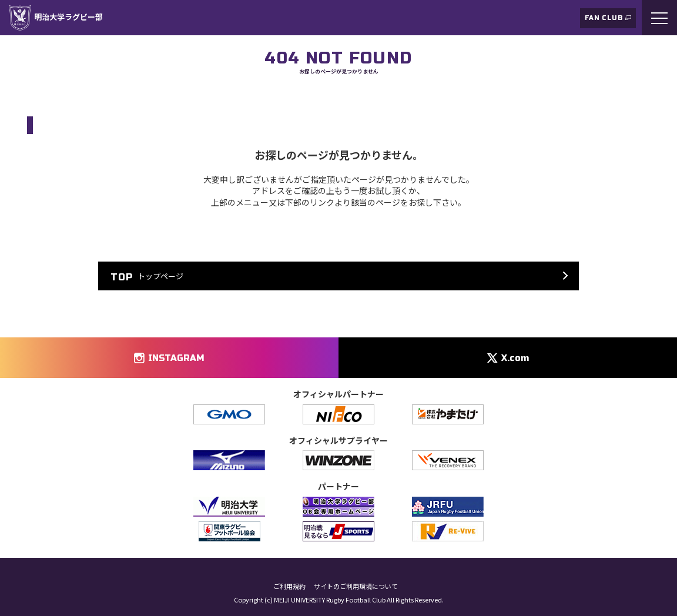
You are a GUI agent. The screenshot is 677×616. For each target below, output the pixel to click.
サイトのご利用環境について (356, 586)
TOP (33, 96)
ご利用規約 (289, 586)
